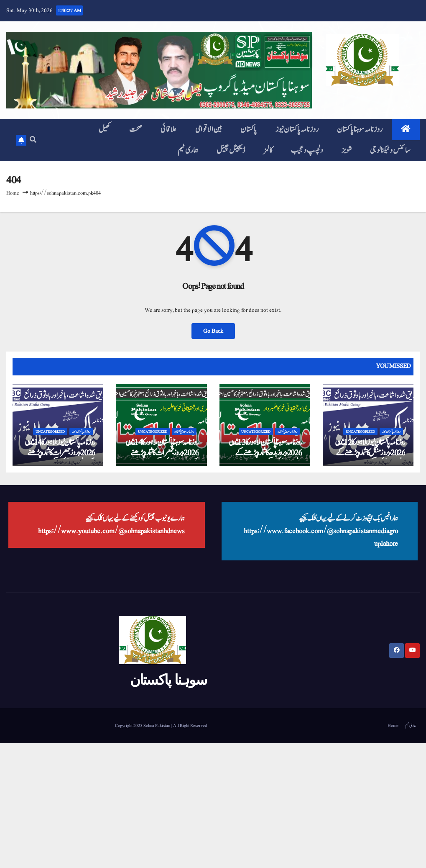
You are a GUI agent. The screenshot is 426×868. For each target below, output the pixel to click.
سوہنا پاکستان (168, 680)
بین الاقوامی (209, 130)
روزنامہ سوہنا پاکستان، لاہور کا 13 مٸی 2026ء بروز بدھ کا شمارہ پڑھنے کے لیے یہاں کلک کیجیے (265, 453)
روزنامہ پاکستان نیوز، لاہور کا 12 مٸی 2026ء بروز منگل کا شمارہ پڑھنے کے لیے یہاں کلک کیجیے (370, 453)
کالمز (268, 150)
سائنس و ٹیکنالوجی (390, 150)
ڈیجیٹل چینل (231, 150)
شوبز (347, 150)
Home (13, 193)
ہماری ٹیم (188, 150)
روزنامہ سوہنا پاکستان (360, 130)
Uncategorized (50, 431)
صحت (136, 130)
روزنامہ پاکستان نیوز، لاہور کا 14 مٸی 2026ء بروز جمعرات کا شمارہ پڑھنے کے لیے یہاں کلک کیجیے (60, 453)
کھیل (105, 130)
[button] (33, 140)
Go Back (213, 331)
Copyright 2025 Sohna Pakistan (143, 725)
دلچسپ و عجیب (307, 150)
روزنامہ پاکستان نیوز (297, 130)
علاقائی (169, 130)
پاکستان (249, 130)
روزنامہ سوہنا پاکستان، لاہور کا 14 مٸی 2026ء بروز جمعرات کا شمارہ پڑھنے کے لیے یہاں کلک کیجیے (162, 453)
